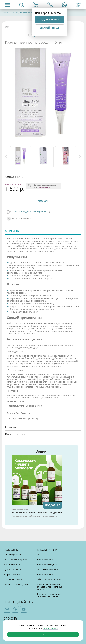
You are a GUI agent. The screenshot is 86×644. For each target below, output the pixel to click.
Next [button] (80, 157)
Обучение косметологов (49, 579)
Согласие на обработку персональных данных (48, 595)
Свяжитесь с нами (13, 579)
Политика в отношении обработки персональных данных (50, 587)
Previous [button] (6, 157)
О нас (40, 554)
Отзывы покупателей (47, 569)
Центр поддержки (12, 554)
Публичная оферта (13, 569)
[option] (20, 157)
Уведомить (43, 201)
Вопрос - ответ (16, 434)
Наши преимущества (48, 564)
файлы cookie (50, 628)
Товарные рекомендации (16, 584)
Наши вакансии (45, 574)
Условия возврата (12, 564)
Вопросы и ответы (12, 574)
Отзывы (11, 427)
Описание (12, 231)
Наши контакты (45, 559)
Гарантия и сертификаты (16, 559)
